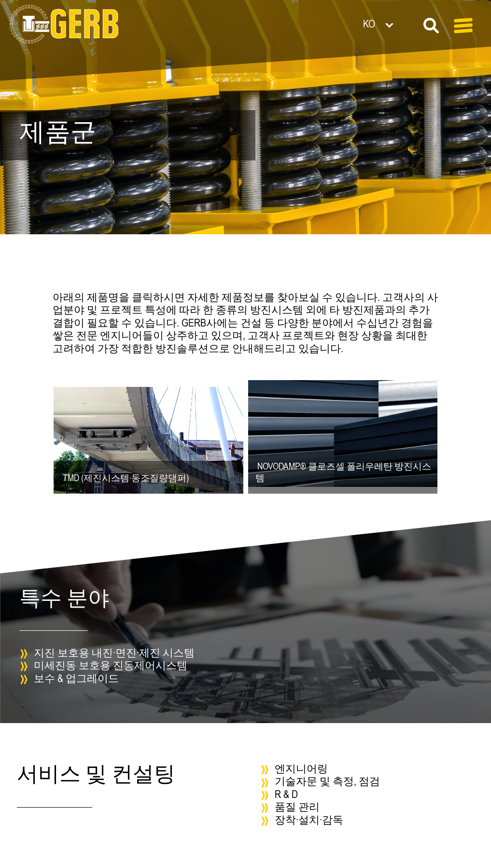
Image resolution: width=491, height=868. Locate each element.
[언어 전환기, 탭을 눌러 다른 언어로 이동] (393, 24)
